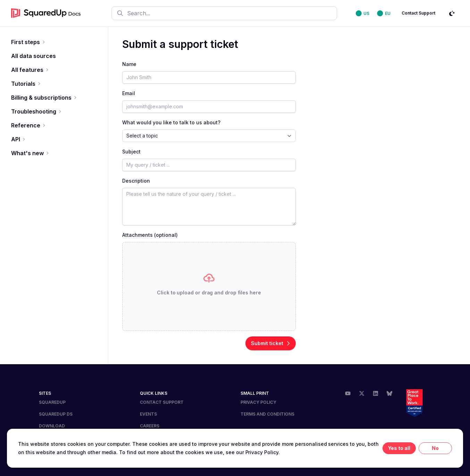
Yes (393, 448)
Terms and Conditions (267, 414)
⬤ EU (384, 13)
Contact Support (418, 13)
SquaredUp (52, 402)
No (435, 448)
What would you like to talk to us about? (171, 122)
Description (136, 181)
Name (129, 64)
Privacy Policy (258, 402)
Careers (150, 426)
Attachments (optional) (150, 235)
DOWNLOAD (52, 426)
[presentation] (209, 286)
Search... (134, 13)
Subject (131, 152)
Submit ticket (271, 343)
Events (148, 414)
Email (129, 93)
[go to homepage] (46, 13)
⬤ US (363, 13)
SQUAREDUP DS (56, 414)
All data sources (33, 56)
